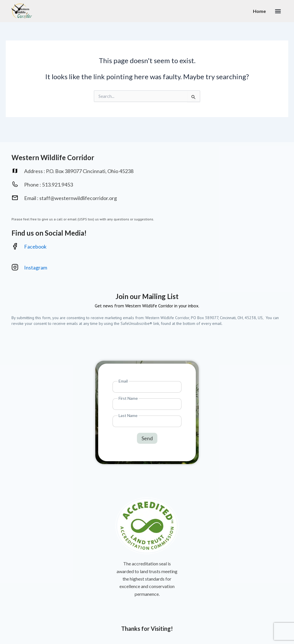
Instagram (36, 268)
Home (259, 11)
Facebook (35, 247)
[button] (278, 11)
